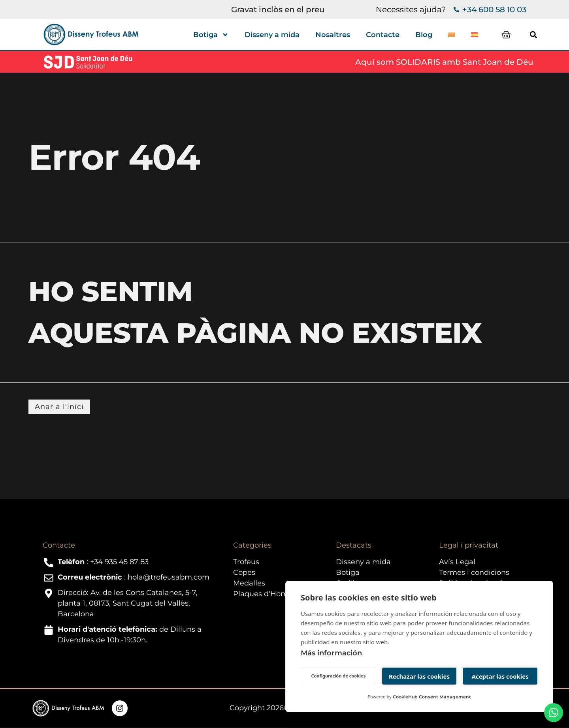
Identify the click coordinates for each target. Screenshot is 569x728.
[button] (535, 35)
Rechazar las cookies (419, 676)
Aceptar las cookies (500, 676)
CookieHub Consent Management (432, 697)
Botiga (211, 35)
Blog (424, 35)
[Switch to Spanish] (475, 35)
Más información (331, 653)
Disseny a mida (272, 35)
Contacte (383, 35)
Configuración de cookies (338, 676)
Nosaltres (333, 35)
